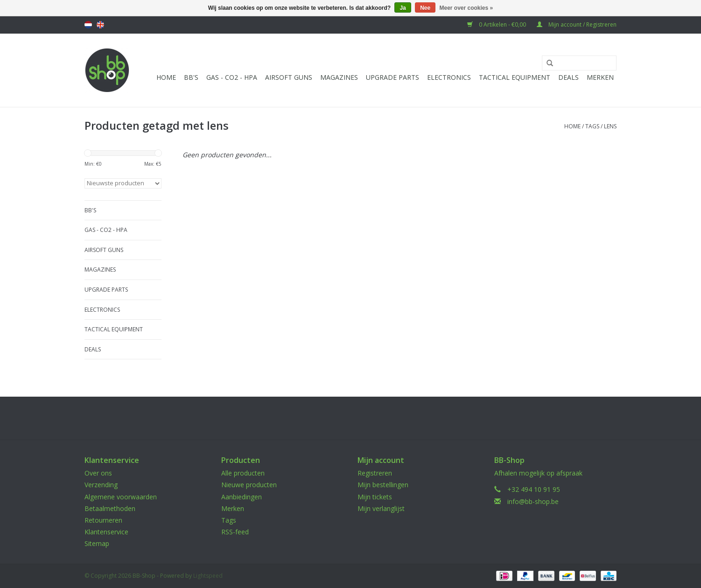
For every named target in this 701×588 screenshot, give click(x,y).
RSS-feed (235, 532)
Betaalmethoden (110, 508)
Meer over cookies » (466, 8)
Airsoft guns (289, 77)
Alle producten (243, 473)
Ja (403, 8)
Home (166, 77)
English (100, 25)
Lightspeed (208, 576)
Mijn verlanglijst (381, 508)
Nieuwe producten (249, 485)
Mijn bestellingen (383, 485)
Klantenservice (106, 532)
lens (610, 126)
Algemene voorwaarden (121, 497)
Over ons (98, 473)
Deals (568, 77)
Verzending (101, 485)
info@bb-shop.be (533, 501)
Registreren (375, 473)
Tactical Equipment (515, 77)
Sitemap (97, 543)
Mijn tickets (375, 497)
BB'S (191, 77)
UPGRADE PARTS (393, 77)
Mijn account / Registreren (577, 24)
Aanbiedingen (242, 497)
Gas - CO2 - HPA (232, 77)
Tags (592, 126)
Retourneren (103, 520)
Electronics (449, 77)
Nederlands (88, 25)
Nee (425, 8)
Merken (600, 77)
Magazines (339, 77)
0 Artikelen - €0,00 (497, 24)
